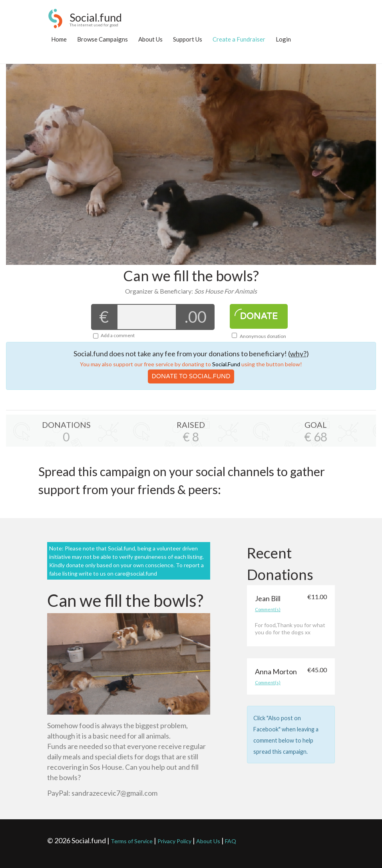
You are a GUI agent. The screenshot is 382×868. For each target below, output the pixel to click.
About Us (150, 39)
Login (283, 39)
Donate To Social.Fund (191, 376)
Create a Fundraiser (239, 39)
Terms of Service (132, 841)
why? (298, 354)
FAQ (231, 841)
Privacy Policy (174, 841)
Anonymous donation (259, 336)
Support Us (188, 39)
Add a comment (118, 335)
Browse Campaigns (102, 39)
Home (59, 39)
